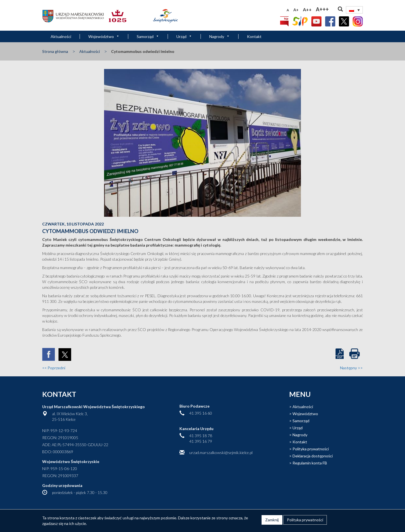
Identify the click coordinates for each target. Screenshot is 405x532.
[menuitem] (354, 10)
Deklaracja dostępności (313, 456)
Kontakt (254, 36)
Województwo (104, 36)
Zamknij (272, 520)
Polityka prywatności (311, 449)
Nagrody (220, 36)
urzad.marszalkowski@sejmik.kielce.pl (221, 452)
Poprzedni (54, 368)
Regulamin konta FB (310, 463)
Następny (351, 368)
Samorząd (148, 36)
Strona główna (55, 51)
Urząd (184, 36)
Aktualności (61, 36)
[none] (354, 10)
